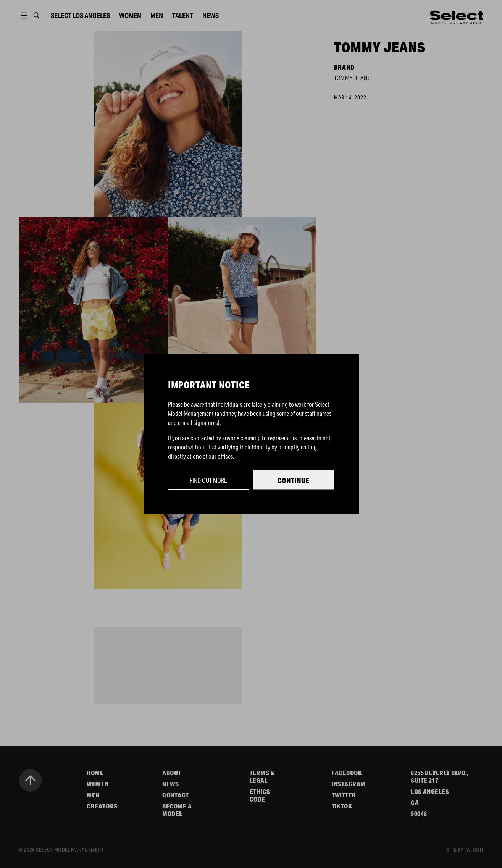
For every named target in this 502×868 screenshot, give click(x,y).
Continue (293, 480)
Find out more (208, 480)
